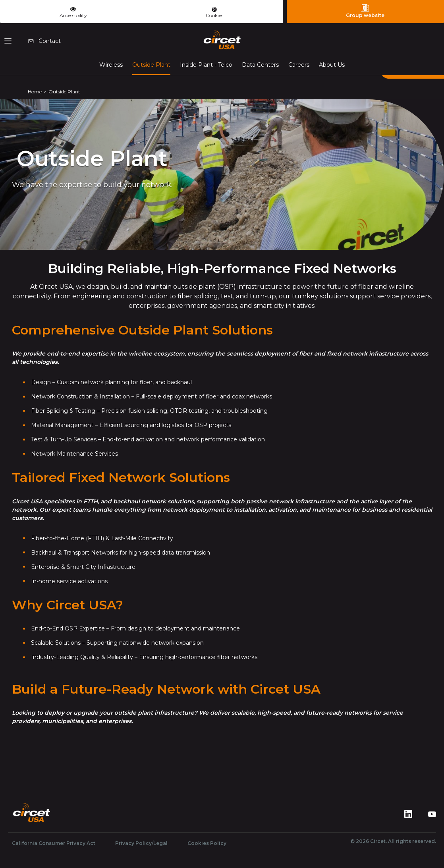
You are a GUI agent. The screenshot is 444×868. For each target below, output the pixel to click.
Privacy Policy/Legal (141, 843)
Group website (365, 11)
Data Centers (260, 65)
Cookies (214, 13)
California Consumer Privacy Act (54, 843)
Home (35, 92)
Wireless (111, 65)
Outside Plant (151, 64)
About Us (332, 65)
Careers (299, 65)
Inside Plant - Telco (206, 65)
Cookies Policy (207, 843)
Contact (44, 41)
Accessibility (73, 12)
